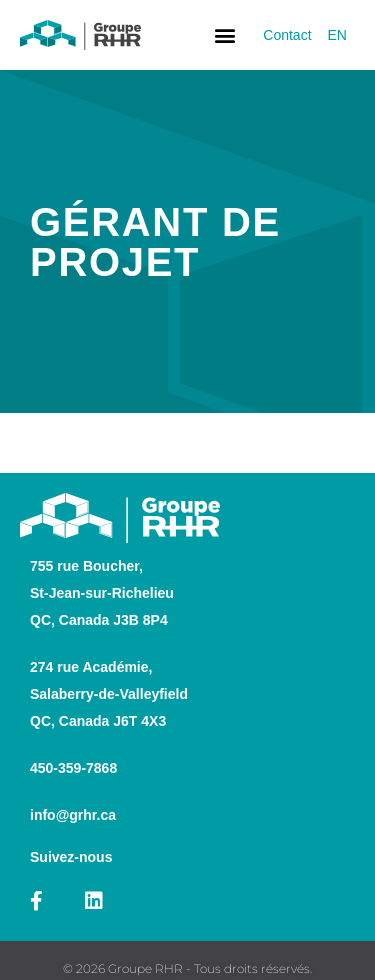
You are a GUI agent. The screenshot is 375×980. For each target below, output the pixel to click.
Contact (287, 35)
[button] (224, 35)
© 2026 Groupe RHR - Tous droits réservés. (187, 968)
